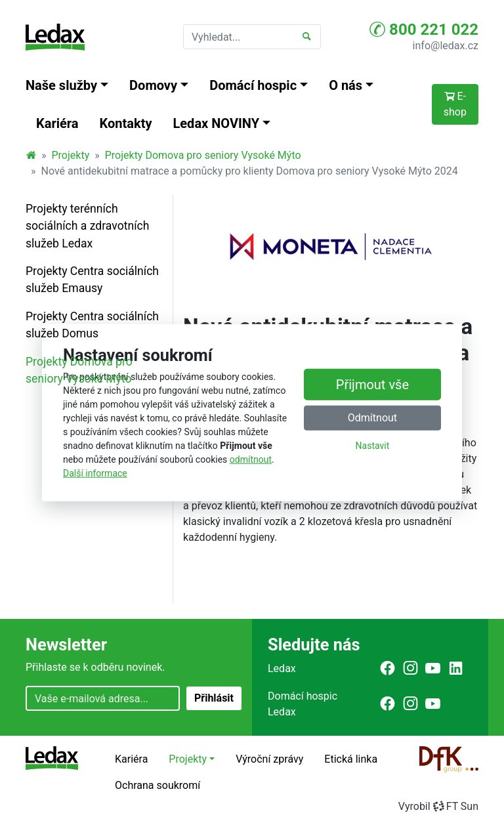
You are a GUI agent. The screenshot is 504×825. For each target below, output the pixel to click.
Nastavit (373, 446)
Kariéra (57, 123)
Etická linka (351, 759)
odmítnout (251, 459)
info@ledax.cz (446, 46)
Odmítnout (372, 418)
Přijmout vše (372, 385)
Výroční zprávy (269, 759)
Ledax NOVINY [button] (217, 123)
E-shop (455, 104)
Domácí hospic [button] (253, 85)
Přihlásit (214, 698)
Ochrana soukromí (157, 785)
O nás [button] (346, 85)
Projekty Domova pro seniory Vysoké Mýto (203, 155)
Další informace (95, 473)
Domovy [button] (153, 85)
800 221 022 (424, 30)
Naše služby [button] (61, 85)
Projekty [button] (188, 759)
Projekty (71, 155)
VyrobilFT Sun (438, 806)
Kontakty (126, 123)
